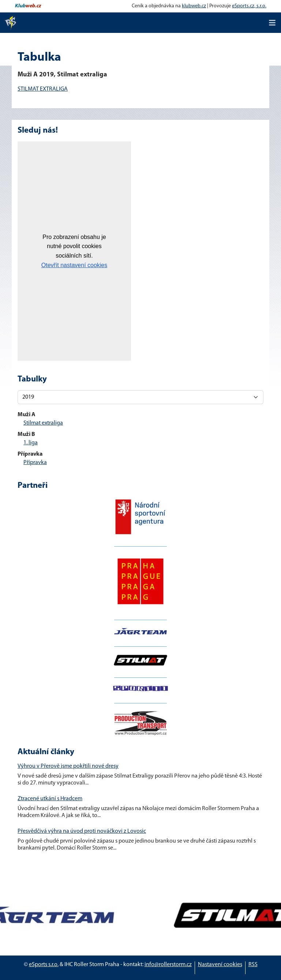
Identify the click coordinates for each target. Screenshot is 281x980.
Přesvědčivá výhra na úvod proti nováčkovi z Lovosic (82, 831)
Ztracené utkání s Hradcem (50, 799)
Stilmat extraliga (43, 423)
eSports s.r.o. (44, 965)
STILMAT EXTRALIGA (43, 89)
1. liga (31, 443)
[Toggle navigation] (272, 23)
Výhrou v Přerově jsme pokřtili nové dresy (68, 766)
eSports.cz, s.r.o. (249, 6)
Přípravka (35, 463)
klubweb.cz (194, 6)
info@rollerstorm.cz (168, 965)
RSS (253, 965)
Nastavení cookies (220, 965)
